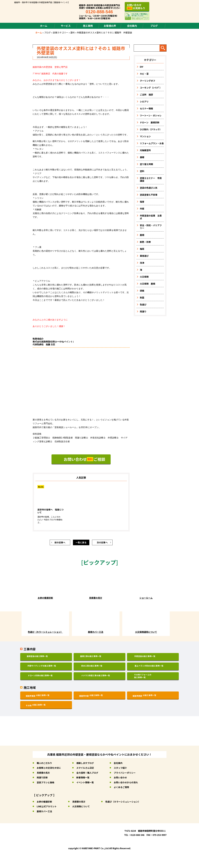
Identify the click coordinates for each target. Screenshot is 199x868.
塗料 (73, 32)
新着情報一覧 (83, 777)
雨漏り (143, 311)
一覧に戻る (81, 543)
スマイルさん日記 (85, 768)
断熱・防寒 (145, 242)
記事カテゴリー (61, 32)
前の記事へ (60, 543)
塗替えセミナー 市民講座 (151, 179)
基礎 (142, 157)
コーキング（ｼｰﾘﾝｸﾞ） (151, 88)
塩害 (142, 202)
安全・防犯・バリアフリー (151, 227)
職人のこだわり (44, 763)
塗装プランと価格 (45, 782)
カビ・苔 (144, 74)
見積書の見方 (43, 773)
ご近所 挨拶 (146, 95)
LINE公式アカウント (47, 806)
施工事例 (88, 26)
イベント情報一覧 (85, 782)
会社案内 (132, 26)
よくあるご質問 (121, 787)
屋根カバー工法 (44, 811)
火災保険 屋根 (148, 284)
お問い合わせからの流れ (126, 782)
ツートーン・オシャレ (151, 115)
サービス (66, 26)
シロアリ (144, 101)
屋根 (142, 235)
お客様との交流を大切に (49, 768)
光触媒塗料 (145, 150)
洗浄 (142, 263)
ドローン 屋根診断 (150, 122)
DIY (142, 67)
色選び (143, 304)
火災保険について (81, 806)
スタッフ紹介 (120, 768)
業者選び (144, 256)
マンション (145, 136)
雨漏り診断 (42, 777)
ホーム (44, 26)
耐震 (142, 298)
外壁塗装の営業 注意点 (151, 217)
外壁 (142, 209)
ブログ (154, 26)
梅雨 (142, 249)
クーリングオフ (148, 81)
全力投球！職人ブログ (87, 773)
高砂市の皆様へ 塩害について (51, 511)
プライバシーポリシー (125, 773)
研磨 (142, 291)
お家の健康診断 (44, 801)
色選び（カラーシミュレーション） (123, 801)
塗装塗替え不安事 (149, 195)
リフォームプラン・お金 (152, 143)
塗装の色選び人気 (149, 188)
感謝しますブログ (85, 763)
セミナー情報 (146, 108)
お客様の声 (110, 26)
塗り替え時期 (146, 164)
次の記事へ (102, 543)
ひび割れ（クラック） (151, 129)
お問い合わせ (120, 777)
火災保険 (144, 277)
